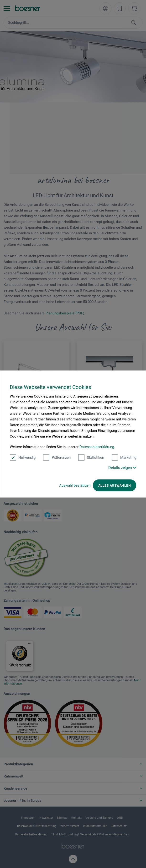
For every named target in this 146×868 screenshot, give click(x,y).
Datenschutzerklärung (97, 447)
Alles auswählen (115, 485)
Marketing (124, 458)
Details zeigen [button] (122, 468)
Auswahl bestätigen (75, 485)
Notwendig (23, 458)
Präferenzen (57, 458)
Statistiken (91, 458)
